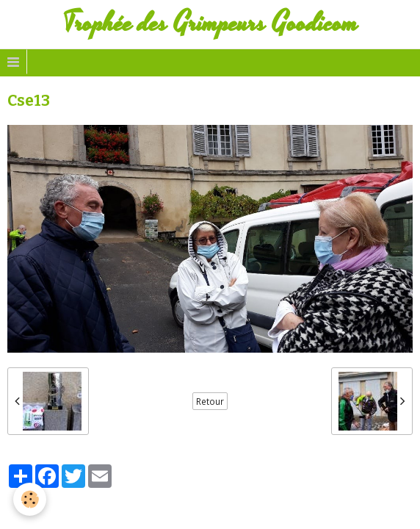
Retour (210, 401)
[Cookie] (30, 499)
